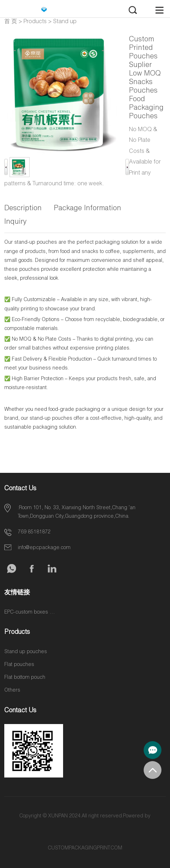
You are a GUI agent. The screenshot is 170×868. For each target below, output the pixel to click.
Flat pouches (19, 665)
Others (12, 691)
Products (35, 22)
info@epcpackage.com (44, 548)
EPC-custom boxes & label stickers (31, 613)
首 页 (11, 22)
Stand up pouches (26, 652)
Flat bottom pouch (25, 678)
